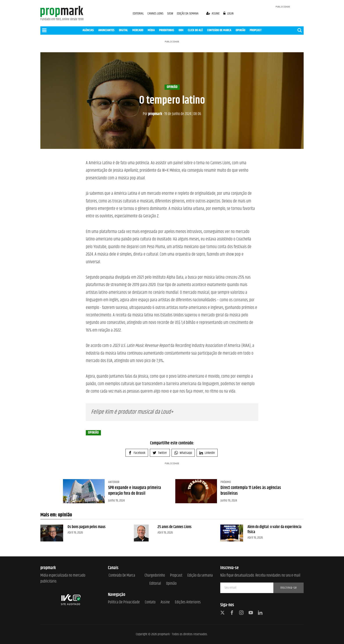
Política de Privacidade (124, 602)
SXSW (170, 14)
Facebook (137, 453)
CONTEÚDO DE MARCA (219, 30)
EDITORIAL (138, 14)
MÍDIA (151, 30)
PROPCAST (256, 30)
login (229, 14)
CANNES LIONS (156, 14)
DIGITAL (123, 30)
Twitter (160, 453)
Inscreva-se (289, 588)
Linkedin (207, 453)
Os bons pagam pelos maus (87, 527)
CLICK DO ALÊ (195, 30)
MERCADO (138, 30)
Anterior (114, 482)
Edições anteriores (188, 602)
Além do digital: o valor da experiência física (274, 529)
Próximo (226, 482)
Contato (150, 602)
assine (213, 14)
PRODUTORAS (167, 30)
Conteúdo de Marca (122, 576)
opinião (172, 87)
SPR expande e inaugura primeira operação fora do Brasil (135, 491)
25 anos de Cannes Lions (175, 527)
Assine (165, 602)
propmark (152, 114)
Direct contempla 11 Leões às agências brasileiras (251, 491)
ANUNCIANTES (106, 30)
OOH (181, 30)
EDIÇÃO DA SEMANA (188, 14)
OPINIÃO (240, 30)
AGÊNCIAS (88, 30)
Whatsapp (183, 453)
